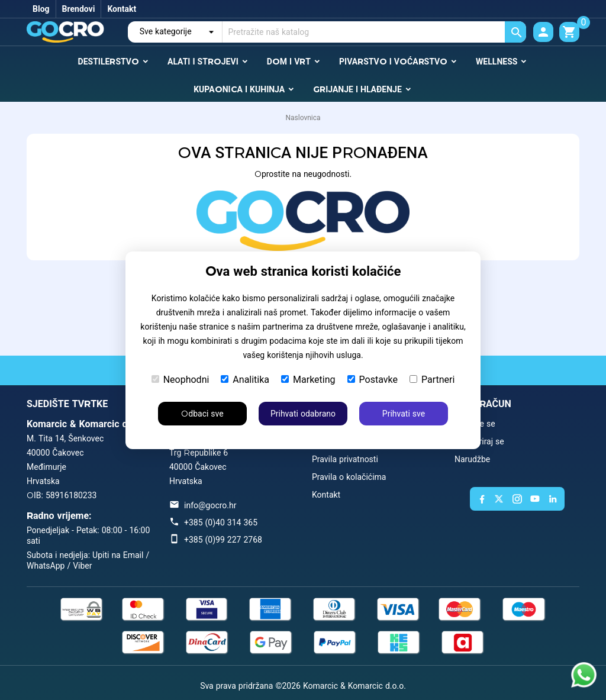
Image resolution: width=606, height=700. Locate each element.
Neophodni (180, 380)
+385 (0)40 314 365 (221, 522)
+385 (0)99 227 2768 (223, 540)
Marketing (308, 380)
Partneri (432, 380)
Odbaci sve (202, 414)
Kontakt (122, 9)
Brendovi (79, 9)
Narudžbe (472, 459)
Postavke (373, 380)
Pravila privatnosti (345, 459)
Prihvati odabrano (303, 414)
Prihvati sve (404, 414)
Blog (41, 9)
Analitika (245, 380)
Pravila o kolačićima (349, 477)
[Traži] (374, 32)
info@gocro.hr (210, 505)
